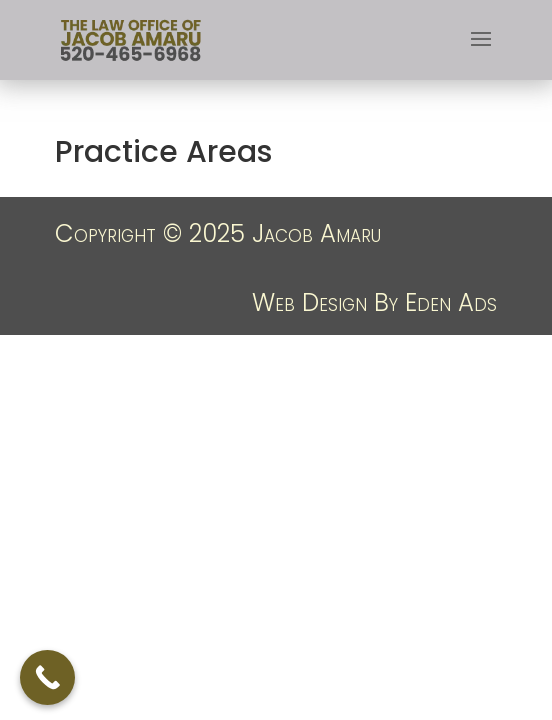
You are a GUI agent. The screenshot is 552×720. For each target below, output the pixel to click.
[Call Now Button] (47, 677)
